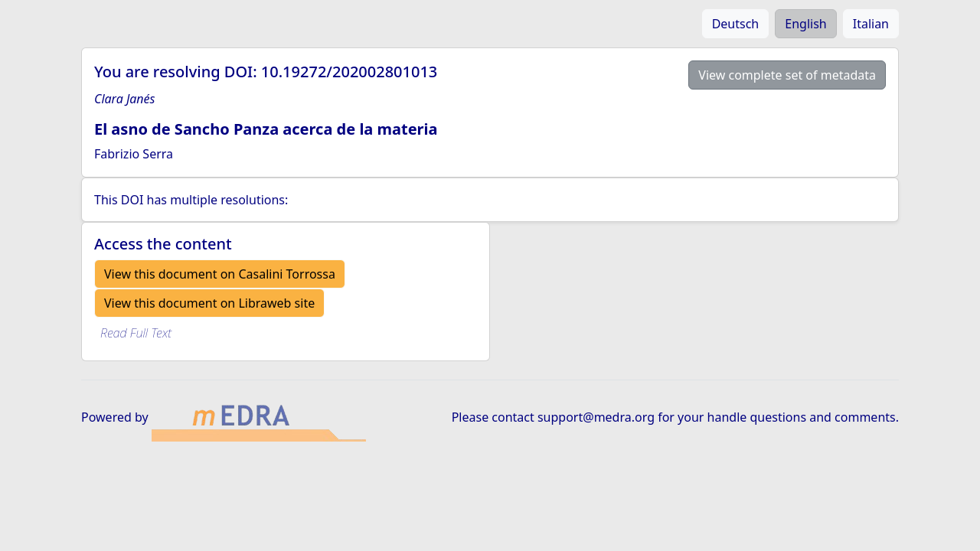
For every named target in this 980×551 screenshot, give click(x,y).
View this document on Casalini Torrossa (220, 274)
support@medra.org (596, 417)
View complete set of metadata (787, 75)
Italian (871, 24)
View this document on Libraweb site (209, 303)
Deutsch (736, 24)
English (805, 24)
